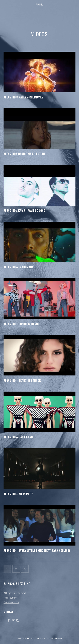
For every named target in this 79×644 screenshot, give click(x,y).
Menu (40, 4)
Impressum (10, 598)
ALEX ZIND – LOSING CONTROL (21, 324)
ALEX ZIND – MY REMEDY (18, 494)
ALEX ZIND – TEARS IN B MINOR (22, 380)
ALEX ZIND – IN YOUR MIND (19, 267)
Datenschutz (11, 602)
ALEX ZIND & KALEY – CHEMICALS (23, 97)
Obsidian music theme (29, 639)
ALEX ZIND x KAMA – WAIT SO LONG (24, 211)
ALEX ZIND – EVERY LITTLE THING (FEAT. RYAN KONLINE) (37, 550)
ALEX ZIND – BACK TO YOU (19, 437)
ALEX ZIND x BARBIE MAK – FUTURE (24, 154)
